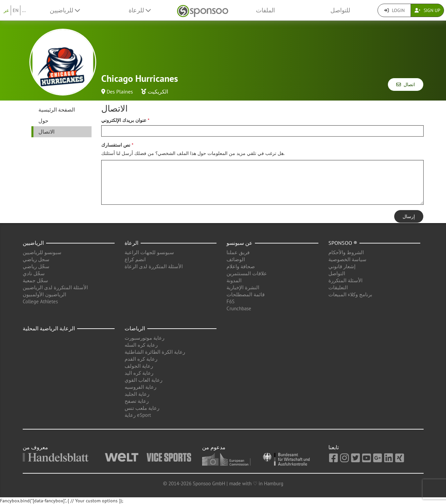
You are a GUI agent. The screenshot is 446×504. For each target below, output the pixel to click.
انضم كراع (135, 259)
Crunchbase (239, 308)
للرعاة (140, 10)
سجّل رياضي (36, 266)
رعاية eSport (138, 415)
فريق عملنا (238, 252)
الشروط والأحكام (346, 252)
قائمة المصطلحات (246, 294)
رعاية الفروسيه (140, 387)
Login (394, 10)
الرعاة (131, 243)
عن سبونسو (240, 243)
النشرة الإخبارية (243, 287)
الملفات (265, 10)
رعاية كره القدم (141, 359)
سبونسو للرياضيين (42, 252)
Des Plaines (120, 92)
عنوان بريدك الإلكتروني (124, 120)
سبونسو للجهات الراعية (149, 252)
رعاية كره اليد (139, 373)
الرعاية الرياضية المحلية (49, 328)
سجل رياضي (36, 259)
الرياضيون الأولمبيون (44, 294)
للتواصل (340, 10)
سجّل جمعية (35, 280)
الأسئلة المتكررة (345, 280)
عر (6, 10)
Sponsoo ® (343, 243)
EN (16, 10)
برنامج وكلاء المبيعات (350, 294)
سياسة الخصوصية (347, 259)
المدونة (234, 280)
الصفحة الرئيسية (57, 110)
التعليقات (338, 287)
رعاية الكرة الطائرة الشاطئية (155, 352)
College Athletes (40, 301)
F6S (231, 301)
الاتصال (46, 132)
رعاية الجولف (139, 366)
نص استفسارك (116, 145)
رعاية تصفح (137, 401)
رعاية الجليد (137, 394)
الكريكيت (158, 92)
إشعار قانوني (342, 266)
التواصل (337, 273)
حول (43, 121)
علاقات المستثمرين (247, 273)
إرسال (409, 216)
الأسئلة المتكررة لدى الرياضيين (55, 287)
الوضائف (236, 259)
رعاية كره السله (141, 345)
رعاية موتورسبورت (144, 338)
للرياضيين (65, 10)
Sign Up (427, 10)
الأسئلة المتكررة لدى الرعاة (154, 266)
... (24, 10)
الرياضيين (33, 243)
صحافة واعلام (241, 266)
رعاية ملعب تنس (142, 408)
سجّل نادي (34, 273)
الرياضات (135, 328)
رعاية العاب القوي (143, 380)
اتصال (406, 85)
